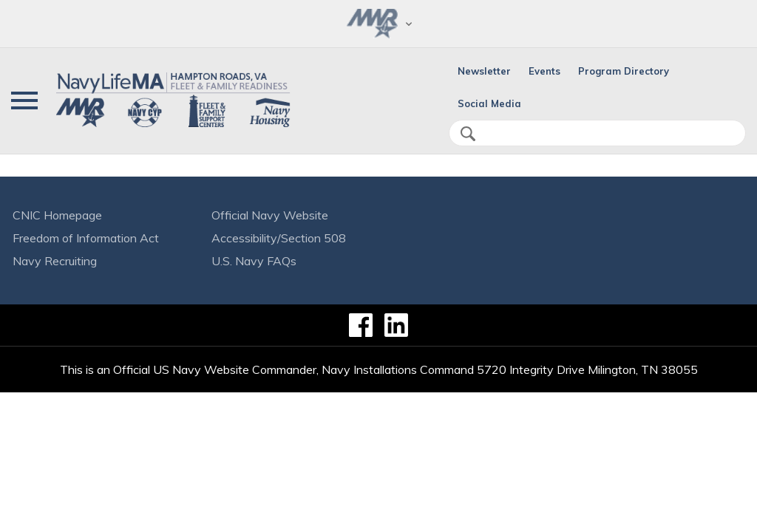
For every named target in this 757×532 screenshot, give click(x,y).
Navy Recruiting (55, 261)
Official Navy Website (270, 215)
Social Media (489, 103)
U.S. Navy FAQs (254, 261)
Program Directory (624, 71)
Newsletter (484, 71)
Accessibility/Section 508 (279, 238)
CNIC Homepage (57, 215)
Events (544, 71)
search (468, 134)
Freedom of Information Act (86, 238)
